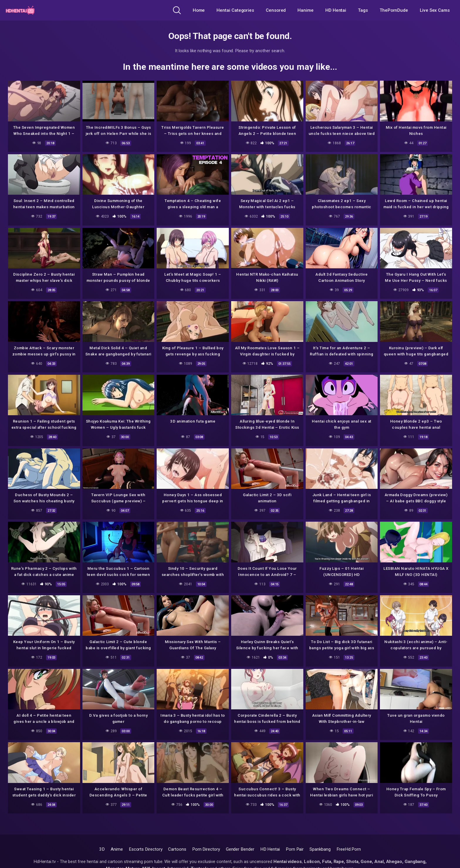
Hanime (306, 10)
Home (199, 10)
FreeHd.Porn (349, 849)
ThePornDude (394, 10)
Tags (363, 10)
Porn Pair (295, 849)
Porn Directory (206, 849)
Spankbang (320, 849)
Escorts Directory (146, 849)
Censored (276, 10)
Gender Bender (240, 849)
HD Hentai (336, 10)
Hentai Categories (235, 10)
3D (102, 849)
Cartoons (177, 849)
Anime (117, 849)
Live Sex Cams (435, 10)
